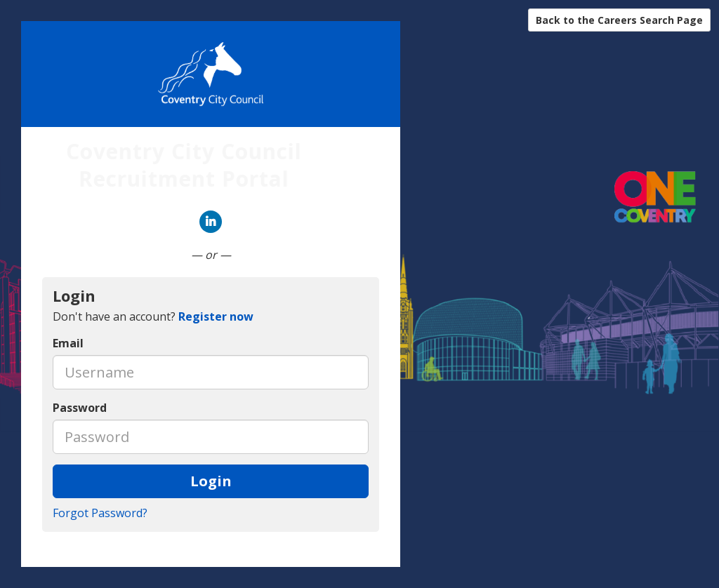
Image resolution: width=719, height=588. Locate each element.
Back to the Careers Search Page (619, 20)
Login (211, 481)
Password (80, 408)
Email (68, 343)
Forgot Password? (100, 513)
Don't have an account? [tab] (153, 316)
